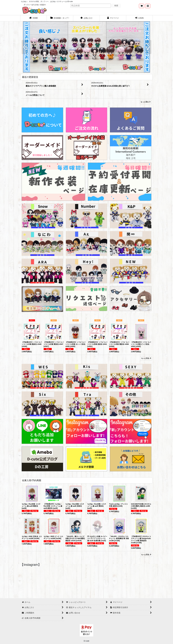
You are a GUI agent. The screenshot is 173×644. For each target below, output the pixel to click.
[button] (148, 6)
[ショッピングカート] (142, 6)
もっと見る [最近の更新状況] (146, 102)
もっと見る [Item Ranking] (146, 358)
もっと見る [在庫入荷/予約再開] (146, 555)
